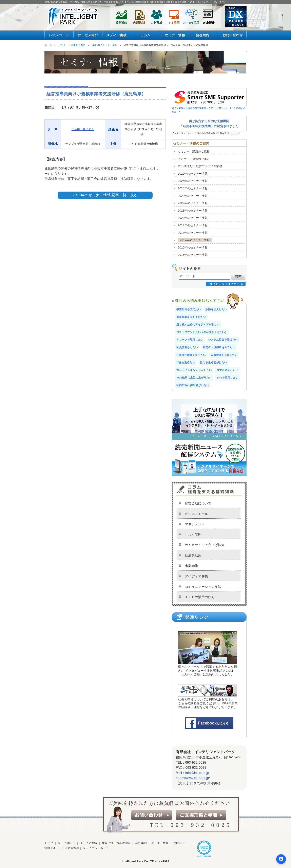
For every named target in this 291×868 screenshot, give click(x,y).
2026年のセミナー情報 (193, 174)
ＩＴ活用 (174, 16)
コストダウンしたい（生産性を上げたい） (202, 332)
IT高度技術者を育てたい (191, 355)
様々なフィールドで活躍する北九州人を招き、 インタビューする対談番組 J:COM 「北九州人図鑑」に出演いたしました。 (208, 653)
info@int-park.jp (197, 773)
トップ (49, 843)
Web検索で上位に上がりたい (194, 378)
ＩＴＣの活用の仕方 (200, 597)
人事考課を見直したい (224, 355)
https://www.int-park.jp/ (193, 778)
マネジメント (195, 524)
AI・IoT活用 (191, 16)
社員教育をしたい (187, 347)
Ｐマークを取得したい (190, 340)
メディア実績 (88, 843)
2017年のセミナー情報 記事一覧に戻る (105, 195)
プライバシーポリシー (97, 848)
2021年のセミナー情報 (193, 211)
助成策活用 (193, 555)
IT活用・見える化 (83, 129)
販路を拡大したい (216, 309)
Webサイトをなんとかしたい (194, 370)
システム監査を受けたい (223, 340)
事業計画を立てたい (189, 309)
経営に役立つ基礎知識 (116, 843)
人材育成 (157, 16)
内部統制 (139, 16)
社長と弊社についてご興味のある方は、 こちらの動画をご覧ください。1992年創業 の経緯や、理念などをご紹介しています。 (208, 697)
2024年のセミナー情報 (193, 188)
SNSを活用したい (228, 378)
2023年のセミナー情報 (193, 196)
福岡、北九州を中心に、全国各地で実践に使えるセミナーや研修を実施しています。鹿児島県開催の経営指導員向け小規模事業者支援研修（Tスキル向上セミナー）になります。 (135, 2)
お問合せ (179, 843)
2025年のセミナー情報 (193, 181)
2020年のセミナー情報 (193, 218)
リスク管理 (193, 535)
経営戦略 (122, 16)
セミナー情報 (160, 843)
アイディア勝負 (196, 576)
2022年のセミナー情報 (193, 203)
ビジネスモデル (196, 514)
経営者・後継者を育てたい (219, 347)
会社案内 (141, 843)
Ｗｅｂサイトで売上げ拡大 (205, 545)
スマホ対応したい (227, 370)
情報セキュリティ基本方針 (62, 848)
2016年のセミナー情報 (193, 247)
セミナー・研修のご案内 (194, 159)
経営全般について (198, 503)
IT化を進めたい (186, 362)
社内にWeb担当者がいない (193, 385)
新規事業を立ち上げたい (191, 317)
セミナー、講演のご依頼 (194, 151)
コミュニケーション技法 (203, 587)
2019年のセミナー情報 (193, 225)
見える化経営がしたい (213, 362)
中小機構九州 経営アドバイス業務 (200, 166)
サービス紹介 (66, 843)
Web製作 (209, 16)
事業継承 (191, 566)
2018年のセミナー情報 (193, 233)
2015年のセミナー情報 (193, 255)
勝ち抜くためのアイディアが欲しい (198, 324)
